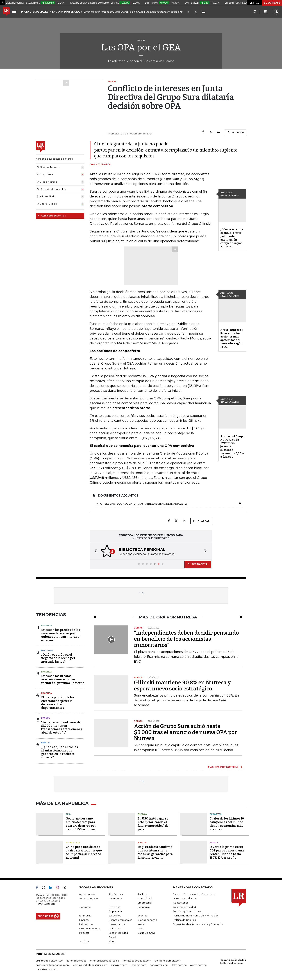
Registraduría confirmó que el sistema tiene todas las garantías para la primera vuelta (155, 852)
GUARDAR (236, 132)
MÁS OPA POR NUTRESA (223, 767)
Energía (46, 743)
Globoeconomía (147, 920)
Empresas (85, 916)
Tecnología (73, 843)
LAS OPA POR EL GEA (66, 12)
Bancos (46, 718)
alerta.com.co (198, 965)
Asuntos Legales (89, 898)
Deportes (216, 814)
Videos (112, 941)
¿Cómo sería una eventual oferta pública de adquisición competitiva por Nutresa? (232, 238)
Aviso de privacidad (184, 907)
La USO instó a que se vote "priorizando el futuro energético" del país (154, 824)
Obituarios (115, 928)
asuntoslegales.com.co (49, 961)
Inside (141, 924)
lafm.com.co (179, 965)
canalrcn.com (119, 965)
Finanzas (84, 920)
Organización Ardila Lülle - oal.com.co (233, 961)
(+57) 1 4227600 (46, 904)
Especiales (115, 916)
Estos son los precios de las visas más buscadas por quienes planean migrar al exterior (61, 635)
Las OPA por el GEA (141, 47)
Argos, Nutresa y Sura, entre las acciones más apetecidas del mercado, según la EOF (232, 338)
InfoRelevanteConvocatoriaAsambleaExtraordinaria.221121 (169, 504)
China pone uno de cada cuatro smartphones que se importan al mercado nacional (84, 852)
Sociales (84, 941)
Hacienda (46, 625)
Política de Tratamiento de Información (196, 916)
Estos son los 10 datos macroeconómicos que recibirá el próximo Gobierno (63, 679)
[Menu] (15, 11)
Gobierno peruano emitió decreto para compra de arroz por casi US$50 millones (81, 824)
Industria (47, 650)
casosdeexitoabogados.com (53, 965)
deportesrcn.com (46, 969)
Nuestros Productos (185, 898)
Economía (144, 907)
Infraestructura (117, 924)
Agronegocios (88, 894)
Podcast (84, 933)
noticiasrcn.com (159, 965)
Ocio (141, 928)
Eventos (142, 916)
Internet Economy (90, 928)
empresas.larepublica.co (105, 961)
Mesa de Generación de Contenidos (194, 894)
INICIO (25, 12)
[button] (95, 551)
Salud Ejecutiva (147, 933)
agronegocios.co (76, 961)
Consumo (85, 907)
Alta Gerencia (116, 894)
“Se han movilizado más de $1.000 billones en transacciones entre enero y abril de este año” (62, 728)
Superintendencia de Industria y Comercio (198, 924)
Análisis (142, 894)
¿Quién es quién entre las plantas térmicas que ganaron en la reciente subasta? (60, 752)
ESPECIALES (41, 12)
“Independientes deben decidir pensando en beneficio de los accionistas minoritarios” (186, 639)
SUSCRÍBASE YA (198, 564)
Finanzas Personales (120, 920)
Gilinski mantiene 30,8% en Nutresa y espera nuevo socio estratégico (182, 686)
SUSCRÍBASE (272, 3)
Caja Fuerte (115, 898)
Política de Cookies (184, 920)
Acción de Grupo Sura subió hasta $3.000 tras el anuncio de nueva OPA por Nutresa (186, 732)
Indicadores (86, 924)
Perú (69, 814)
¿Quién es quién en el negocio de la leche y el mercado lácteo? (58, 658)
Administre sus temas (52, 216)
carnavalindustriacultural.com (90, 965)
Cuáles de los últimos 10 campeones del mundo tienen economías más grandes (227, 824)
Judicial (142, 843)
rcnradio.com (138, 965)
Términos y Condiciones (187, 911)
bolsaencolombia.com (168, 961)
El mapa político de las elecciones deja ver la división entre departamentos (58, 703)
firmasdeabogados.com (137, 961)
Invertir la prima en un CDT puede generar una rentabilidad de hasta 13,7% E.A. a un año (227, 852)
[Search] (255, 12)
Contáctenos (181, 903)
